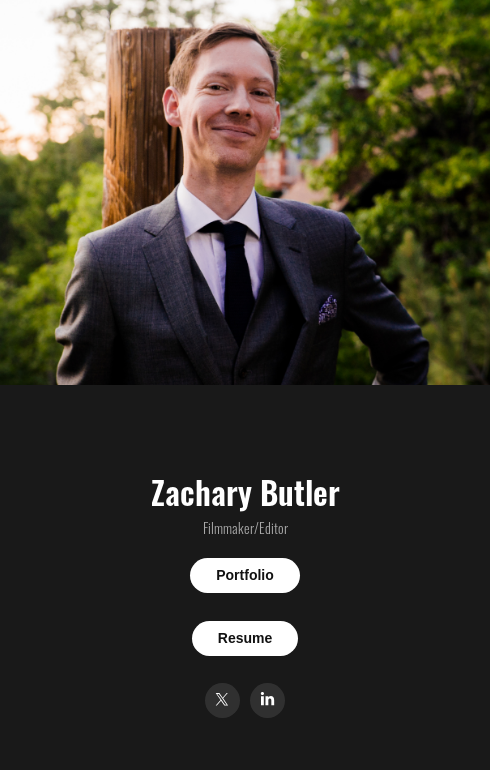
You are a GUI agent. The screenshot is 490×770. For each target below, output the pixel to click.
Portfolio (245, 575)
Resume (245, 638)
